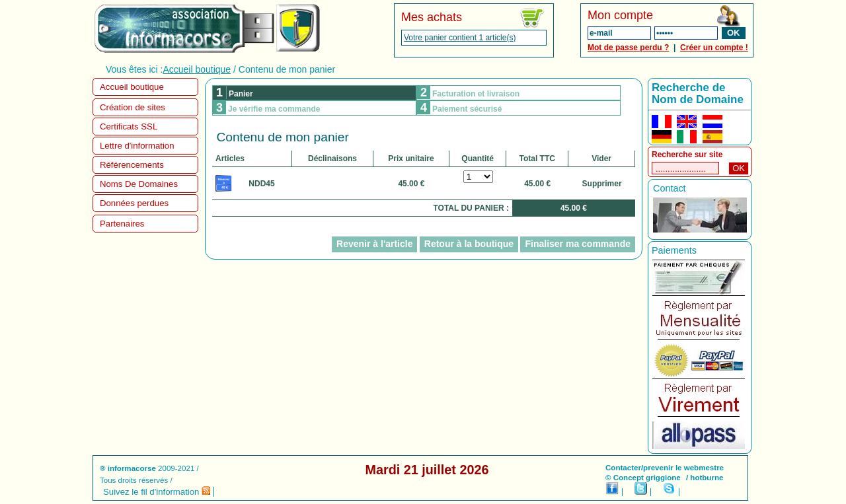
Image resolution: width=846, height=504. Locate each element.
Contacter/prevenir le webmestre (665, 468)
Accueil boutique (197, 69)
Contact (670, 188)
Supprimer (602, 184)
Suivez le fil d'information (157, 492)
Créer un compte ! (714, 48)
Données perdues (134, 203)
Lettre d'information (137, 146)
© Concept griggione (643, 478)
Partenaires (122, 224)
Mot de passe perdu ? (628, 48)
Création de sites (133, 107)
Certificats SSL (129, 126)
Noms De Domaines (139, 184)
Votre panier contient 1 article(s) (460, 38)
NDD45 (261, 184)
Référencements (132, 165)
